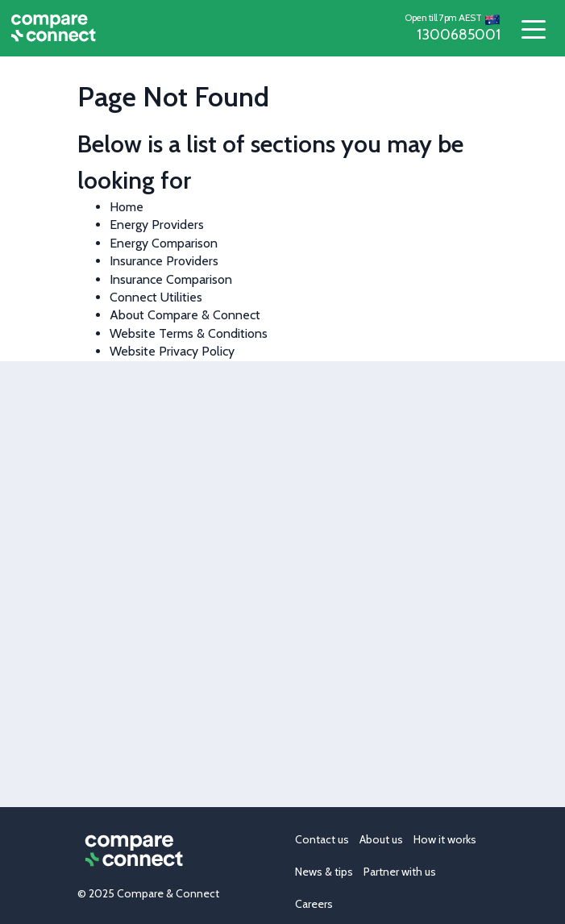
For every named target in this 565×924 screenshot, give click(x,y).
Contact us (322, 839)
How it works (445, 839)
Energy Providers (157, 225)
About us (381, 839)
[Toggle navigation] (533, 29)
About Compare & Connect (185, 315)
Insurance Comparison (171, 279)
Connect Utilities (156, 297)
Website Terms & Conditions (189, 333)
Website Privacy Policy (172, 351)
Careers (314, 904)
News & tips (324, 872)
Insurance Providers (164, 261)
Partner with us (400, 872)
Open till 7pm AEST (443, 17)
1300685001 (447, 35)
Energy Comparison (164, 243)
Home (127, 207)
